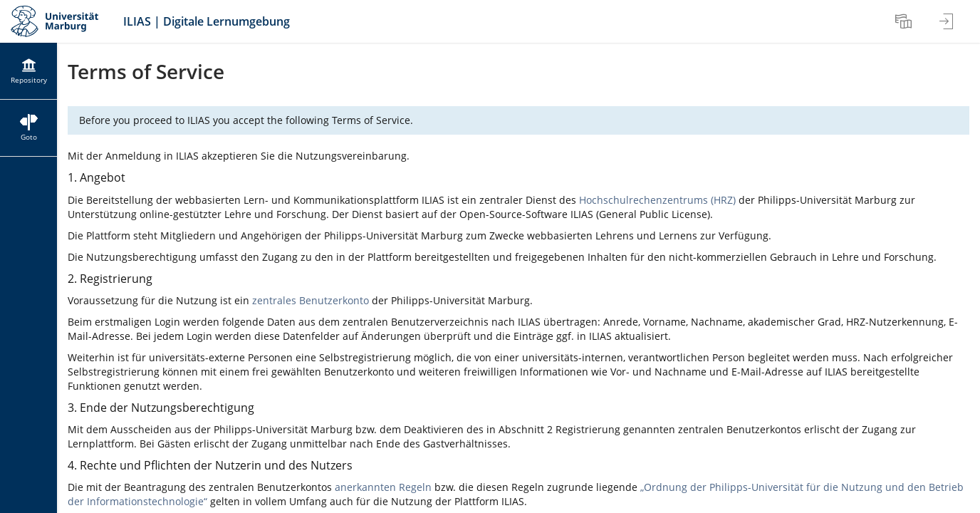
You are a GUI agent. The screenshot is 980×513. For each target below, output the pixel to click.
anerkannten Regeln (383, 487)
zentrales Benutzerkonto (311, 300)
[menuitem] (905, 21)
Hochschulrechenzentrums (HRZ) (657, 200)
